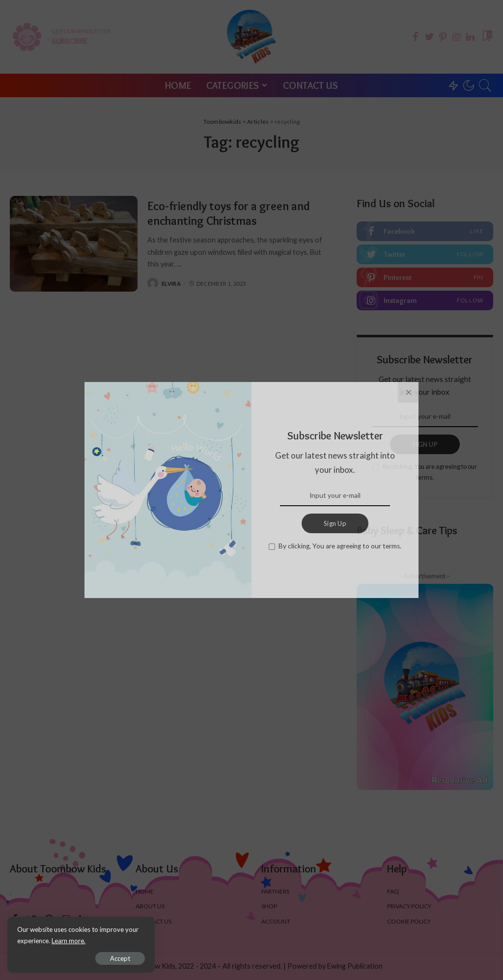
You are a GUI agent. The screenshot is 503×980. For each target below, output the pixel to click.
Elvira (171, 284)
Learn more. (69, 941)
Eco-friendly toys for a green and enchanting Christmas (229, 213)
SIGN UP (425, 444)
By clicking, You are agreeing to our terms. (430, 472)
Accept (120, 958)
